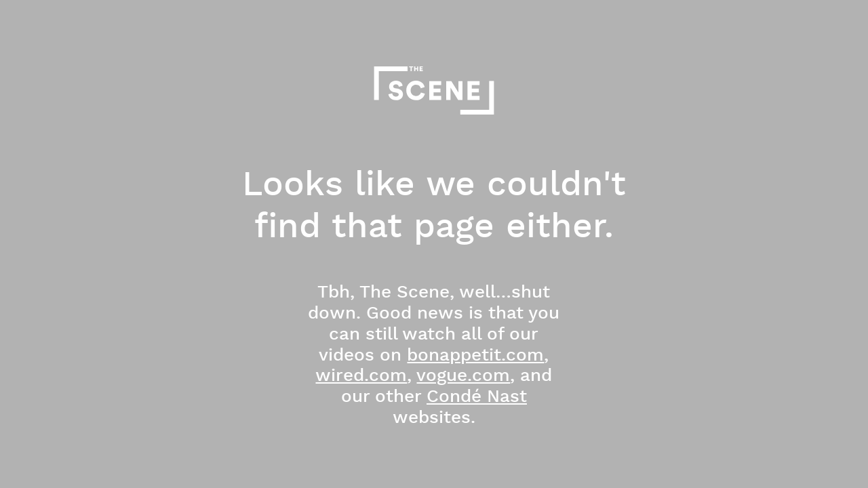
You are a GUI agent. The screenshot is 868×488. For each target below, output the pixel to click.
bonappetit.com (475, 355)
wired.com (361, 376)
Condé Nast (477, 397)
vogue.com (463, 376)
